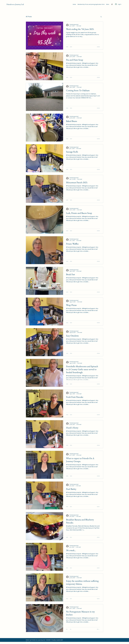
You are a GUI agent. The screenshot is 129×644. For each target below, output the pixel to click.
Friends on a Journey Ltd (15, 4)
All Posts (29, 17)
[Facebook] (112, 4)
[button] (101, 17)
